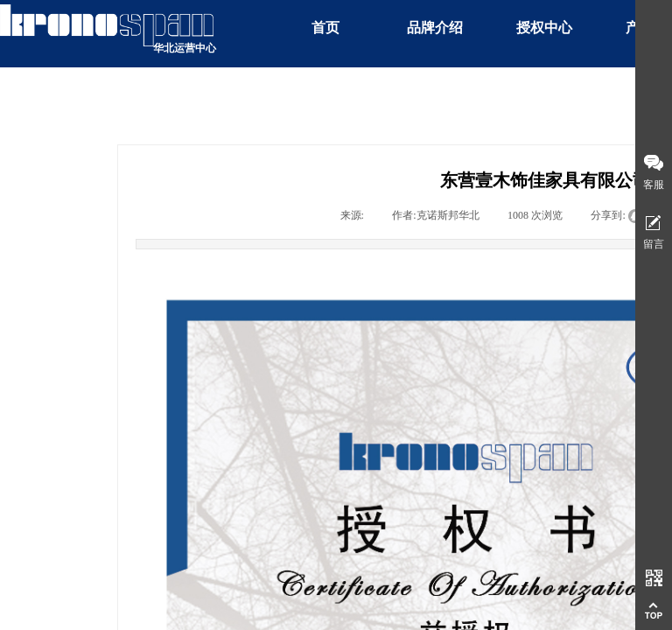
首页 (325, 28)
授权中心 (544, 28)
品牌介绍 (435, 28)
